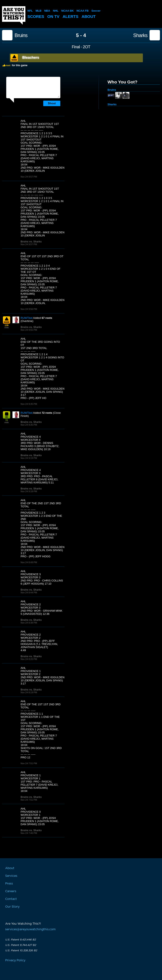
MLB (38, 11)
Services (11, 876)
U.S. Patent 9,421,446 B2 (20, 940)
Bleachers (31, 58)
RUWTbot (27, 318)
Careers (11, 891)
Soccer (96, 11)
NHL (56, 11)
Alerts (70, 17)
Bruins (21, 35)
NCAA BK (67, 11)
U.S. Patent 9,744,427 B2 (21, 945)
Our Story (12, 907)
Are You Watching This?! (14, 15)
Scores (36, 17)
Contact (11, 899)
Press (9, 884)
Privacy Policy (15, 960)
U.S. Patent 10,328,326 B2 (21, 950)
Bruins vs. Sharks (31, 242)
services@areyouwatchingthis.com (30, 929)
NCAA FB (83, 11)
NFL (30, 11)
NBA (47, 11)
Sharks (140, 35)
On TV (53, 17)
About (89, 17)
